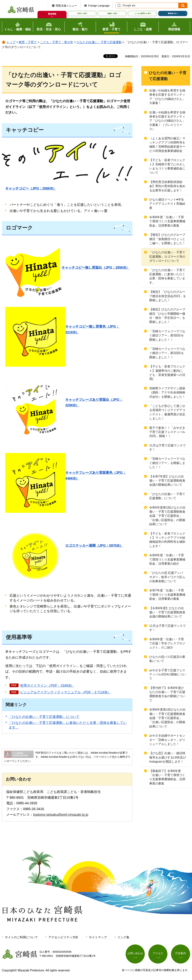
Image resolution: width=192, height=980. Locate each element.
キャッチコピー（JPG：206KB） (31, 188)
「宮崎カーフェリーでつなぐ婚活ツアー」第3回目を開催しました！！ (167, 335)
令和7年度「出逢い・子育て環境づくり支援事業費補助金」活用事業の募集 (167, 595)
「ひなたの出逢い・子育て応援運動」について (44, 717)
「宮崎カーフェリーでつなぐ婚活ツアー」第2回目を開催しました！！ (167, 353)
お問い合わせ (135, 953)
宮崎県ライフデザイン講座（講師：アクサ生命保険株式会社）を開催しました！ (167, 393)
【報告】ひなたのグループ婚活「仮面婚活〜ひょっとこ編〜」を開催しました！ (167, 239)
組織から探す (112, 13)
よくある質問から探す (143, 13)
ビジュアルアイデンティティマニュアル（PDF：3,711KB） (65, 692)
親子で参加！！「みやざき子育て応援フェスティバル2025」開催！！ (167, 432)
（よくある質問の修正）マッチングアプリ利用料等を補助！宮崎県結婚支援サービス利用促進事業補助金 (167, 145)
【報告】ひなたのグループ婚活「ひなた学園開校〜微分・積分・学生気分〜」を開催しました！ (167, 316)
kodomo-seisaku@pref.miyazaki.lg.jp (61, 815)
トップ (11, 42)
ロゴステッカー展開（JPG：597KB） (94, 546)
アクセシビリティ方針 (63, 937)
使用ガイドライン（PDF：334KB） (47, 686)
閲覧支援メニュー (66, 6)
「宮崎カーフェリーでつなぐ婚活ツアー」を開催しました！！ (167, 463)
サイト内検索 (118, 5)
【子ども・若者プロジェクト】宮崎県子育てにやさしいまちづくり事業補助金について (167, 166)
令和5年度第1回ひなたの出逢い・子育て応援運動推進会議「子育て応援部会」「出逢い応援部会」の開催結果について (167, 516)
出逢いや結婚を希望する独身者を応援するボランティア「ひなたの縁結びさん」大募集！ (167, 97)
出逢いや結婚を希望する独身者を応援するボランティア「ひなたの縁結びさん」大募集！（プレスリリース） (167, 121)
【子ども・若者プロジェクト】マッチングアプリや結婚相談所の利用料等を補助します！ (167, 540)
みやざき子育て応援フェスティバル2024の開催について (168, 674)
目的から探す (82, 13)
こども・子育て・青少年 (57, 42)
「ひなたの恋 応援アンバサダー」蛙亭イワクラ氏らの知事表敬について (167, 577)
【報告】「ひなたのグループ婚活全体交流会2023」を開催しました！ (168, 296)
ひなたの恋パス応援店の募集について (167, 659)
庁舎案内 (181, 953)
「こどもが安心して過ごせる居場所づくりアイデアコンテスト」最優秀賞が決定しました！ (167, 412)
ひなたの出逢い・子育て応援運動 (99, 42)
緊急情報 (52, 14)
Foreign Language (99, 6)
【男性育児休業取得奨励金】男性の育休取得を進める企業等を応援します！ (167, 186)
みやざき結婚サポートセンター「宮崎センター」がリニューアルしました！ (167, 740)
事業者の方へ (173, 13)
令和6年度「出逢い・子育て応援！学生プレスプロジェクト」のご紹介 (167, 643)
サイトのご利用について (21, 937)
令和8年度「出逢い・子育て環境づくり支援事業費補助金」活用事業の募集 (167, 221)
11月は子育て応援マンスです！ (167, 447)
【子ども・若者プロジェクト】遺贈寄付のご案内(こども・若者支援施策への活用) (167, 373)
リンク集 (123, 937)
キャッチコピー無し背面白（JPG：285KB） (95, 268)
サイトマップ (98, 937)
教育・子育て (28, 42)
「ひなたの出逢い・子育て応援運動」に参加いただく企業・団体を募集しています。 (167, 276)
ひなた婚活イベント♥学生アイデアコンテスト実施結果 (167, 204)
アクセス (158, 953)
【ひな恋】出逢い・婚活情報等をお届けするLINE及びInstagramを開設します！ (168, 757)
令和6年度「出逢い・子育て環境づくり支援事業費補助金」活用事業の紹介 (167, 559)
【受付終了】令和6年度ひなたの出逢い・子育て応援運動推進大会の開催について (167, 694)
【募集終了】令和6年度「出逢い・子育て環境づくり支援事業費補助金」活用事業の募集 (167, 777)
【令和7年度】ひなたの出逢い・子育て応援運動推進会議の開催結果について (167, 481)
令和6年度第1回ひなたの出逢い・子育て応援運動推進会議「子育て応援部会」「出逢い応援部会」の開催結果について (167, 718)
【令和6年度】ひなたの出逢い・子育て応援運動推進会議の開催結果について (167, 612)
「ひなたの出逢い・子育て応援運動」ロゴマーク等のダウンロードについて (167, 257)
